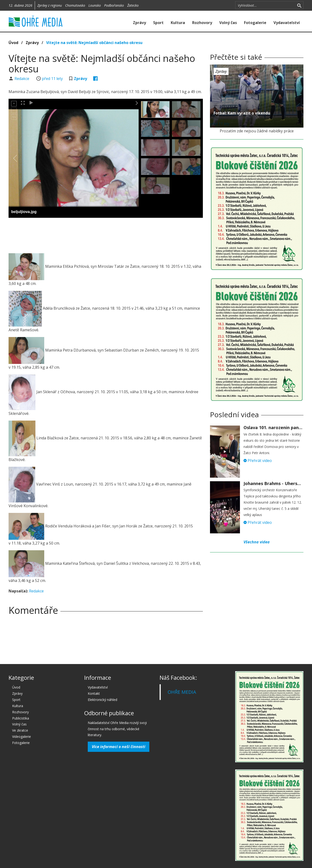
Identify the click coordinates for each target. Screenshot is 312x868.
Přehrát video (258, 461)
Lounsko (95, 5)
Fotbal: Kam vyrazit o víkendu (242, 113)
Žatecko (133, 5)
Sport (158, 23)
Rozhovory (202, 23)
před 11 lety (52, 79)
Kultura (178, 23)
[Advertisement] (106, 234)
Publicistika (21, 718)
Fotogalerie (255, 23)
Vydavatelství (287, 23)
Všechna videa (257, 542)
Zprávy (139, 23)
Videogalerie (22, 737)
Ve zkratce (20, 730)
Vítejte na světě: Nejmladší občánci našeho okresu (94, 43)
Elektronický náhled (102, 700)
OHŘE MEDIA (182, 692)
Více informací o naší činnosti (119, 747)
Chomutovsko (75, 5)
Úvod (13, 43)
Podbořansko (114, 5)
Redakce (22, 79)
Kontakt (94, 693)
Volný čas (228, 23)
